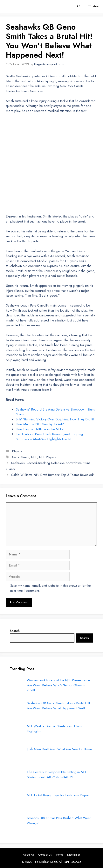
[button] (79, 6)
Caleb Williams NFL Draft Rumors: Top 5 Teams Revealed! (52, 475)
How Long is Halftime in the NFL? (40, 429)
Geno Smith (21, 457)
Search (15, 631)
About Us (29, 855)
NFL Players (47, 457)
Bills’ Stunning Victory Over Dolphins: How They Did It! (55, 419)
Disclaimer (74, 855)
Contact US (45, 855)
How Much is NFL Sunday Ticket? (40, 424)
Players (17, 451)
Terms (60, 855)
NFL (34, 457)
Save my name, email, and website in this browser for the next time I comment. (50, 588)
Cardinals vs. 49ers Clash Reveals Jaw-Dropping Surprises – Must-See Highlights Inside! (49, 437)
